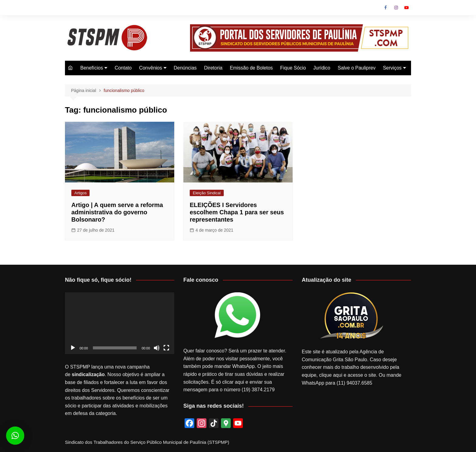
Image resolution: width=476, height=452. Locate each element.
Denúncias (185, 68)
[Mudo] (157, 348)
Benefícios (92, 68)
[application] (120, 323)
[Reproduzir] (73, 348)
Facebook (386, 8)
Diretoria (213, 68)
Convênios (151, 68)
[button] (15, 436)
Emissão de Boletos (251, 68)
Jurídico (322, 68)
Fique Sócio (293, 68)
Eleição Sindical (207, 193)
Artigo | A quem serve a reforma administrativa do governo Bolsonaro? (117, 212)
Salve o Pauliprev (357, 68)
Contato (123, 68)
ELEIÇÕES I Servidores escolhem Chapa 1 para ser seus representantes (237, 212)
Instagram (396, 8)
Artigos (80, 193)
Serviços (392, 68)
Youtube (406, 8)
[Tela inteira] (166, 348)
